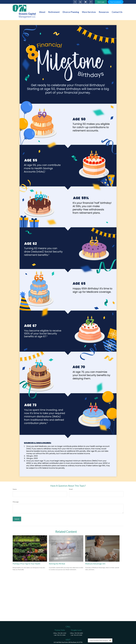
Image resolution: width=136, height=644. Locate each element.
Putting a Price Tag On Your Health (26, 564)
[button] (42, 12)
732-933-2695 (79, 633)
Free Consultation (116, 2)
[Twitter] (75, 2)
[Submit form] (17, 519)
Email (71, 489)
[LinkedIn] (80, 2)
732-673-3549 (78, 635)
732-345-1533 (62, 633)
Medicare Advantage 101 (95, 564)
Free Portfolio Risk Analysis (99, 640)
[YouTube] (86, 2)
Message (16, 502)
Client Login (101, 2)
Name (15, 489)
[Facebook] (91, 2)
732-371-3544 (61, 635)
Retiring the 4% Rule (57, 564)
